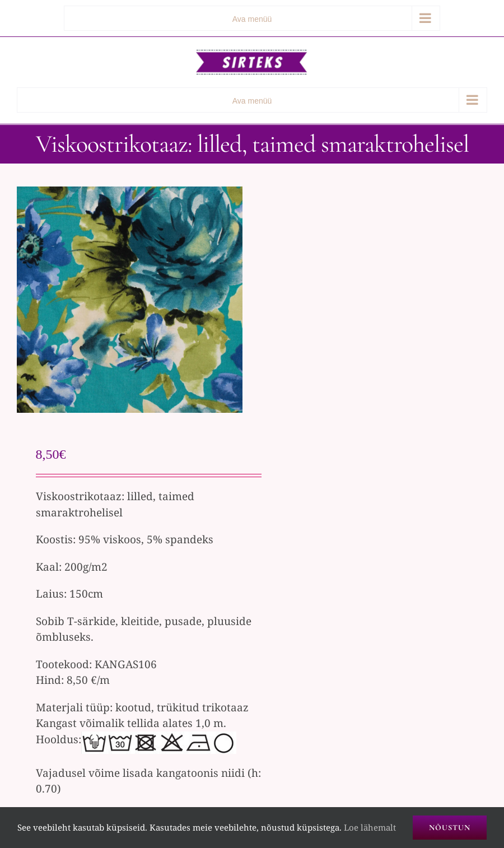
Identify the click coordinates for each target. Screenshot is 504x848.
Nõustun (450, 828)
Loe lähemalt (370, 827)
